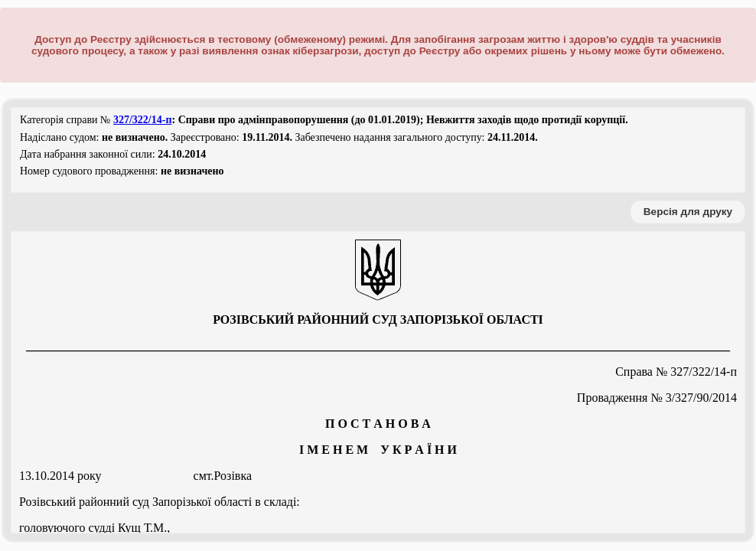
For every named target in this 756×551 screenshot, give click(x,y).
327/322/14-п (143, 120)
